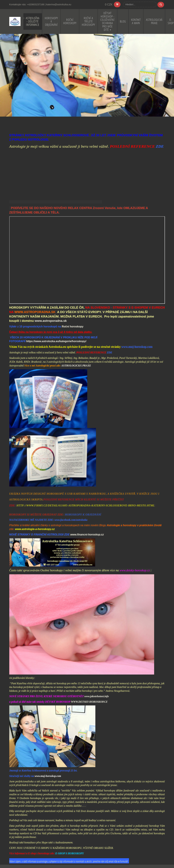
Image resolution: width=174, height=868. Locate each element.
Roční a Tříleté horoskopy (88, 21)
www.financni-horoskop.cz (87, 535)
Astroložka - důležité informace (33, 21)
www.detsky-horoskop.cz (135, 570)
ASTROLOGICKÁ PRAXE (76, 366)
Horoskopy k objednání (51, 21)
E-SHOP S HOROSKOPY (70, 853)
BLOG (123, 21)
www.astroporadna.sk (51, 321)
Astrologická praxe (154, 21)
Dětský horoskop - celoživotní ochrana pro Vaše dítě (107, 21)
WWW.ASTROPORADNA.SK (35, 312)
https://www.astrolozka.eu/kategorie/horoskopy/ (56, 341)
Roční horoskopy (70, 21)
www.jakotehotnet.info (97, 696)
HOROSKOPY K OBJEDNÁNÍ (83, 515)
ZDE (160, 146)
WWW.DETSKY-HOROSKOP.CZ (89, 702)
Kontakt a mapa (136, 21)
